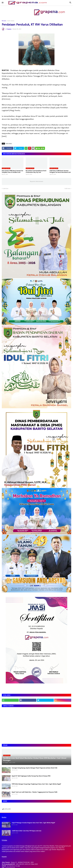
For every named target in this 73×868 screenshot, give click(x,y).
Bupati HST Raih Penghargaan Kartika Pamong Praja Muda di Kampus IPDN (31, 776)
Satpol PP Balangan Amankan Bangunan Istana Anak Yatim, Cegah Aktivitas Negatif (33, 823)
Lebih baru (6, 189)
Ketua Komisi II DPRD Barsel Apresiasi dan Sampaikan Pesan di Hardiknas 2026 (12, 172)
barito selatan (11, 21)
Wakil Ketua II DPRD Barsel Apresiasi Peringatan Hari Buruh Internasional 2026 (60, 172)
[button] (2, 3)
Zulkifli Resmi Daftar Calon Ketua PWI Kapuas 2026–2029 (26, 831)
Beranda (4, 21)
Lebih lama (67, 189)
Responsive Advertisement (36, 181)
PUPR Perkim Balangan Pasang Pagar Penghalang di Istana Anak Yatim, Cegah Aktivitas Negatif (36, 784)
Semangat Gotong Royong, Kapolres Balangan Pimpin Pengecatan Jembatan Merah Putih (35, 768)
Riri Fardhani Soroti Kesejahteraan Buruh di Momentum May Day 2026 (36, 172)
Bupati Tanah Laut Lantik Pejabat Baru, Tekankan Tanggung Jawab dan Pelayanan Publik (35, 792)
